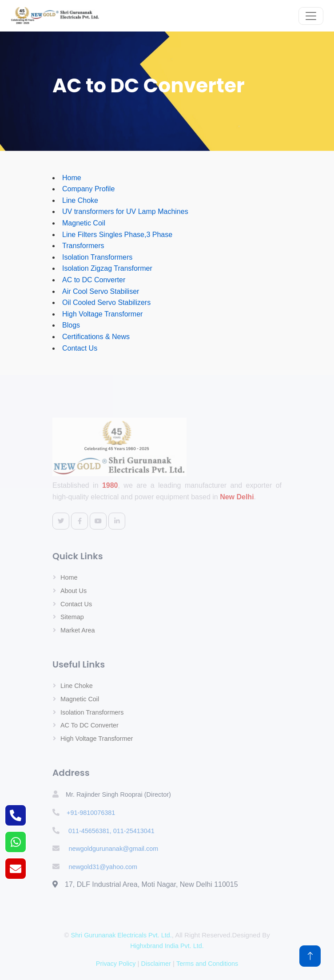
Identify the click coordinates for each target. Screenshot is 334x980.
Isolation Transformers (97, 257)
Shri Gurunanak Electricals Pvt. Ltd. (121, 935)
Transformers (83, 246)
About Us (74, 591)
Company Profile (88, 189)
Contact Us (80, 348)
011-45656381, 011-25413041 (111, 831)
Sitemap (72, 617)
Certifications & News (96, 337)
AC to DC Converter (94, 280)
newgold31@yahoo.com (103, 867)
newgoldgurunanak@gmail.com (113, 849)
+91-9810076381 (91, 813)
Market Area (78, 630)
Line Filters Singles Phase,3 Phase (117, 235)
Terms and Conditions (207, 964)
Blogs (71, 325)
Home (72, 178)
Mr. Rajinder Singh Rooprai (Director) (118, 794)
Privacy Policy (116, 964)
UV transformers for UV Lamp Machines (125, 211)
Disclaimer (156, 964)
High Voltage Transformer (102, 314)
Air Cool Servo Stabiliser (101, 291)
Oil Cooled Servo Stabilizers (106, 302)
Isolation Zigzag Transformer (107, 268)
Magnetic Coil (84, 223)
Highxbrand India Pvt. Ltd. (167, 946)
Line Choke (80, 200)
